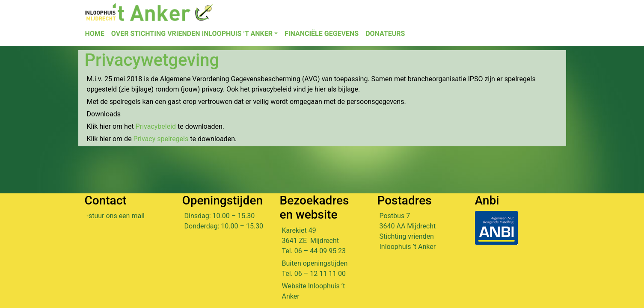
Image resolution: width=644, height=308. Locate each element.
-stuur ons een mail (116, 216)
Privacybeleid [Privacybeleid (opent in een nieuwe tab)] (157, 126)
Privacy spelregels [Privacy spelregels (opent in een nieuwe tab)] (161, 139)
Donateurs (385, 34)
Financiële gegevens (322, 34)
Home (95, 34)
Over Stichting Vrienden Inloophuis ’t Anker (192, 34)
